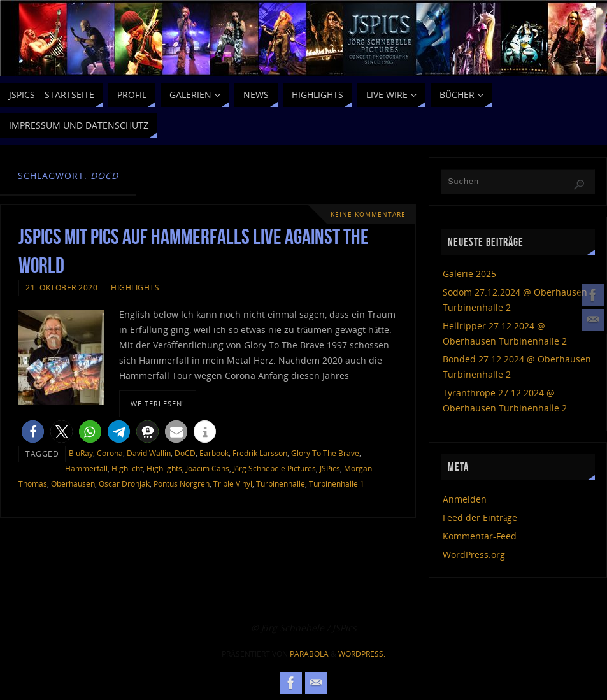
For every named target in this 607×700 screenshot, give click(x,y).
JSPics (330, 468)
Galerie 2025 (469, 274)
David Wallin (149, 453)
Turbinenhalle (281, 483)
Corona (110, 453)
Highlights (135, 287)
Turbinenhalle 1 (337, 483)
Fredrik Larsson (260, 453)
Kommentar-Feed (480, 536)
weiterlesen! (158, 404)
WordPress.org (474, 554)
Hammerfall (86, 468)
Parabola (309, 654)
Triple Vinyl (233, 483)
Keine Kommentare (368, 214)
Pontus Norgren (182, 483)
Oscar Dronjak (124, 483)
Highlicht (127, 468)
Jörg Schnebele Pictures (275, 468)
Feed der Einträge (480, 518)
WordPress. (362, 654)
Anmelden (465, 499)
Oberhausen (73, 483)
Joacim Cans (208, 468)
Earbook (214, 453)
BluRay (81, 453)
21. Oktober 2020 (61, 287)
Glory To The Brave (325, 453)
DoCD (185, 453)
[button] (33, 432)
